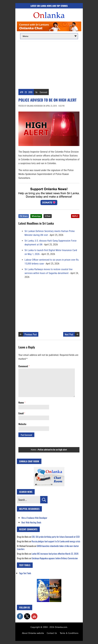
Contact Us (52, 633)
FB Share (24, 216)
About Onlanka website (33, 633)
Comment (43, 92)
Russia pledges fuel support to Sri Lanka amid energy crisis (56, 541)
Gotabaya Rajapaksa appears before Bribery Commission (55, 558)
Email (22, 413)
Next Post (69, 334)
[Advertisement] (49, 64)
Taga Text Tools (25, 573)
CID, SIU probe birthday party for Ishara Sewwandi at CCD (56, 537)
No (36, 92)
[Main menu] (49, 36)
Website (22, 424)
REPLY (75, 216)
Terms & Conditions (69, 633)
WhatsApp (36, 216)
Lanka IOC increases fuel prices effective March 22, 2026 (55, 554)
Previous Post (31, 334)
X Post (48, 216)
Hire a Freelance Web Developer (34, 518)
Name (22, 402)
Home (33, 450)
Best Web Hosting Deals (31, 522)
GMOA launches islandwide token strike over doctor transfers (48, 547)
